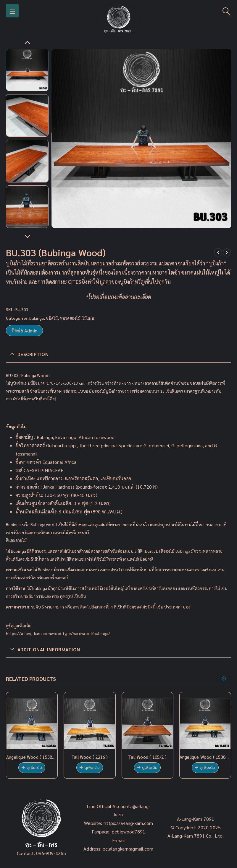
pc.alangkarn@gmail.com (128, 849)
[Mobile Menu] (12, 11)
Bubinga (37, 318)
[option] (27, 70)
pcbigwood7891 (129, 832)
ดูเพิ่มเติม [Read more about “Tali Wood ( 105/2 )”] (150, 768)
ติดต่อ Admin (24, 331)
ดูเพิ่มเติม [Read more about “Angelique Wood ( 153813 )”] (34, 768)
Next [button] (27, 237)
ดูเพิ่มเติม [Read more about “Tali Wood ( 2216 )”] (92, 768)
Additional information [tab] (49, 649)
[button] (224, 678)
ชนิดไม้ (52, 318)
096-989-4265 (51, 853)
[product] (32, 724)
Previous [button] (27, 43)
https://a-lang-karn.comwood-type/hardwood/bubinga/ (58, 633)
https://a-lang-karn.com (128, 823)
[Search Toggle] (226, 11)
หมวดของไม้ (70, 318)
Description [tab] (33, 354)
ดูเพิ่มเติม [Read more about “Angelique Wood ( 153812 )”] (207, 768)
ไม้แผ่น (88, 318)
